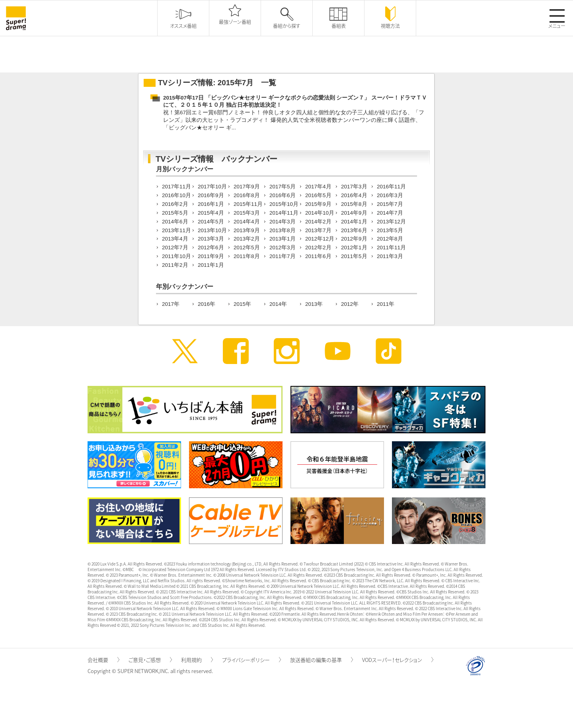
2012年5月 (247, 248)
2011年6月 (318, 256)
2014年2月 (318, 222)
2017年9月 (247, 187)
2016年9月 (211, 195)
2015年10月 (284, 204)
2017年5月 (283, 187)
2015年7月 (390, 204)
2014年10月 (320, 213)
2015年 (242, 304)
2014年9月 (354, 213)
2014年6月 (175, 222)
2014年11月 (284, 213)
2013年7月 (318, 230)
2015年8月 (354, 204)
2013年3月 (211, 239)
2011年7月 (283, 256)
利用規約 (197, 660)
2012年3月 (283, 248)
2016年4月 (354, 195)
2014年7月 (390, 213)
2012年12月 (320, 239)
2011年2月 (175, 265)
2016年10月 (176, 195)
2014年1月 (354, 222)
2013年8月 (283, 230)
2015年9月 (318, 204)
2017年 (171, 304)
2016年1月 (211, 204)
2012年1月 (354, 248)
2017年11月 (176, 187)
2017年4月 (318, 187)
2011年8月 (247, 256)
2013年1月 (283, 239)
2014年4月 (247, 222)
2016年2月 (175, 204)
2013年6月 (354, 230)
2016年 (207, 304)
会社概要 (103, 660)
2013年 (314, 304)
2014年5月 (211, 222)
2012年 (350, 304)
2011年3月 (390, 256)
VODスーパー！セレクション (398, 660)
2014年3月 (283, 222)
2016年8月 (247, 195)
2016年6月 (283, 195)
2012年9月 (354, 239)
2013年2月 (247, 239)
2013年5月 (390, 230)
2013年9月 (247, 230)
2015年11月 (248, 204)
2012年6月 (211, 248)
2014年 (278, 304)
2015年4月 (211, 213)
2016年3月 (390, 195)
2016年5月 (318, 195)
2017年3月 (354, 187)
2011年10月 (176, 256)
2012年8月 (390, 239)
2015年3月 (247, 213)
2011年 (386, 304)
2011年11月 (391, 248)
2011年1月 (211, 265)
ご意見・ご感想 (150, 660)
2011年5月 (354, 256)
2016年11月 (391, 187)
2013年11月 (176, 230)
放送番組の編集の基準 (322, 660)
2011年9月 (211, 256)
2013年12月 (391, 222)
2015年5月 (175, 213)
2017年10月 (212, 187)
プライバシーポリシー (251, 660)
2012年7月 (175, 248)
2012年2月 (318, 248)
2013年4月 (175, 239)
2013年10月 (212, 230)
